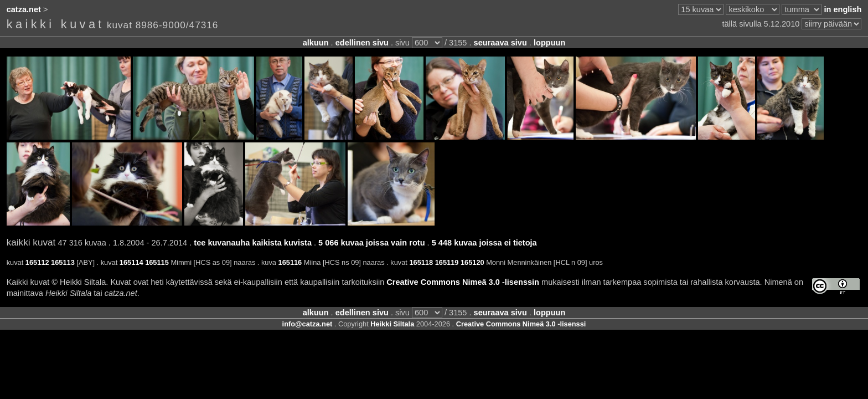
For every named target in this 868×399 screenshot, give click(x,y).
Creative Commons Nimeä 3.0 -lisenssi (521, 324)
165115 (157, 262)
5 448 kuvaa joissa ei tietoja (484, 243)
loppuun (549, 43)
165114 (131, 262)
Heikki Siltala (392, 324)
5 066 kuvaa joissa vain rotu (371, 243)
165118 (421, 262)
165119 (447, 262)
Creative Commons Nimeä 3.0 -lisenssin (463, 282)
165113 (63, 262)
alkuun (316, 43)
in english (843, 9)
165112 (37, 262)
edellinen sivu (362, 43)
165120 (472, 262)
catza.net (24, 9)
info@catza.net (308, 324)
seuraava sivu (500, 43)
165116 (290, 262)
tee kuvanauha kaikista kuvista (253, 243)
